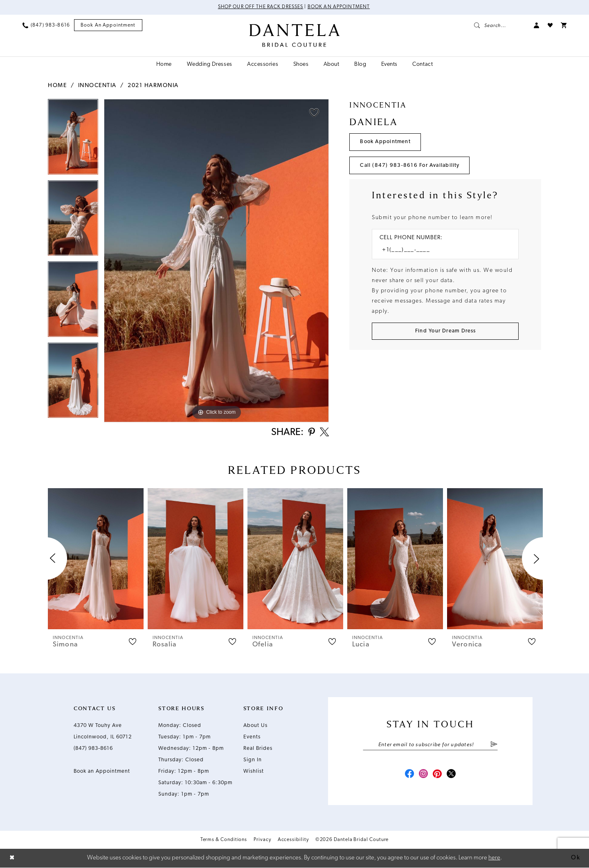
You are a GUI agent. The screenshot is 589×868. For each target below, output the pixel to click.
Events (252, 737)
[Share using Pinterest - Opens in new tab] (311, 433)
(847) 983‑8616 (93, 749)
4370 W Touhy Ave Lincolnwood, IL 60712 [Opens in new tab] (103, 732)
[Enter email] (430, 745)
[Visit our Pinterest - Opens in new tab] (438, 775)
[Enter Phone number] (441, 251)
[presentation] (96, 559)
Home (57, 86)
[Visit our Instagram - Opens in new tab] (423, 775)
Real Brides (258, 749)
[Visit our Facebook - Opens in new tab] (408, 775)
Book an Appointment (339, 7)
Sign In (253, 760)
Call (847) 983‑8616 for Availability (410, 166)
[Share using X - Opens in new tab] (324, 433)
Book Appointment (386, 142)
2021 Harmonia (153, 86)
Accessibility (293, 841)
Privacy (262, 841)
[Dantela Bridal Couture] (295, 36)
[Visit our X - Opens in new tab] (452, 775)
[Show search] (500, 25)
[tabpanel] (73, 140)
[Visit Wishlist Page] (550, 25)
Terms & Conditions (224, 841)
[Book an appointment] (108, 26)
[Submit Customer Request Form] (445, 332)
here (494, 858)
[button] (537, 25)
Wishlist (254, 772)
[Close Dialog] (12, 858)
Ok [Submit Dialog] (576, 858)
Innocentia (97, 86)
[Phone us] (46, 25)
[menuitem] (46, 25)
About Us (255, 726)
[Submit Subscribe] (494, 745)
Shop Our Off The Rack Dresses (260, 7)
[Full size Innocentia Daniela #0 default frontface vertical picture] (216, 261)
